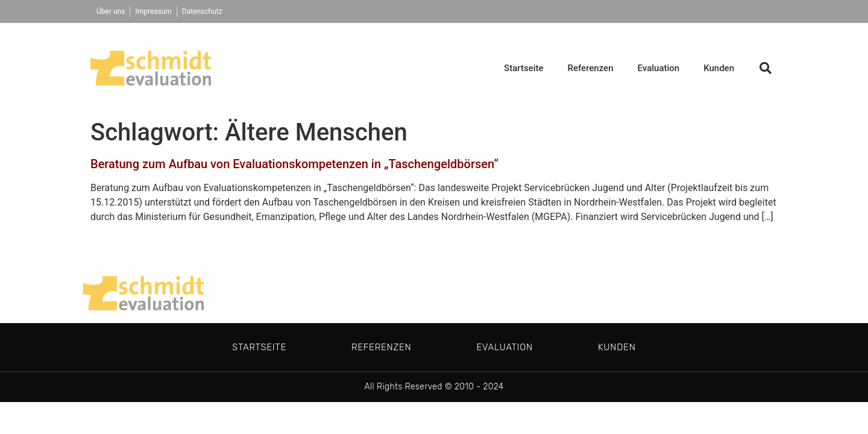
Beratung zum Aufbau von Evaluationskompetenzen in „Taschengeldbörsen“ (294, 164)
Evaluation (659, 68)
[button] (766, 68)
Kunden (719, 68)
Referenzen (591, 68)
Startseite (524, 68)
